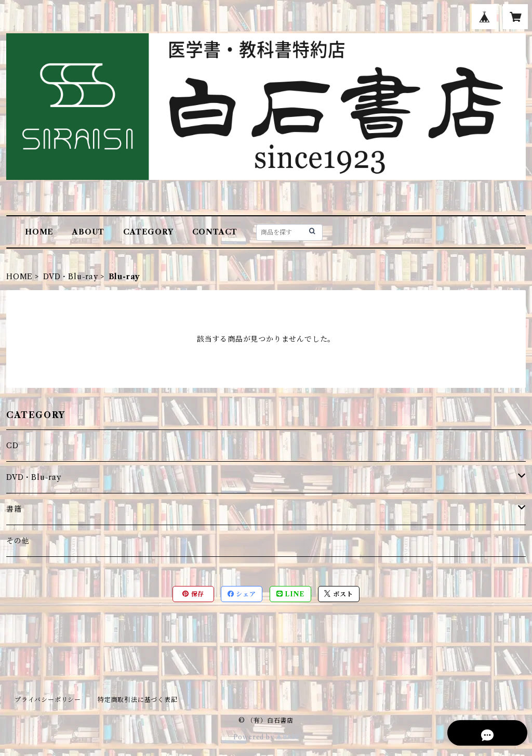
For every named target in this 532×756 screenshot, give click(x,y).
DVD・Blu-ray (71, 277)
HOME (39, 232)
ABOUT (88, 232)
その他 (18, 541)
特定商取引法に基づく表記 (138, 700)
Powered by (266, 737)
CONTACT (215, 232)
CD (12, 446)
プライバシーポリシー (48, 700)
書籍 (14, 509)
